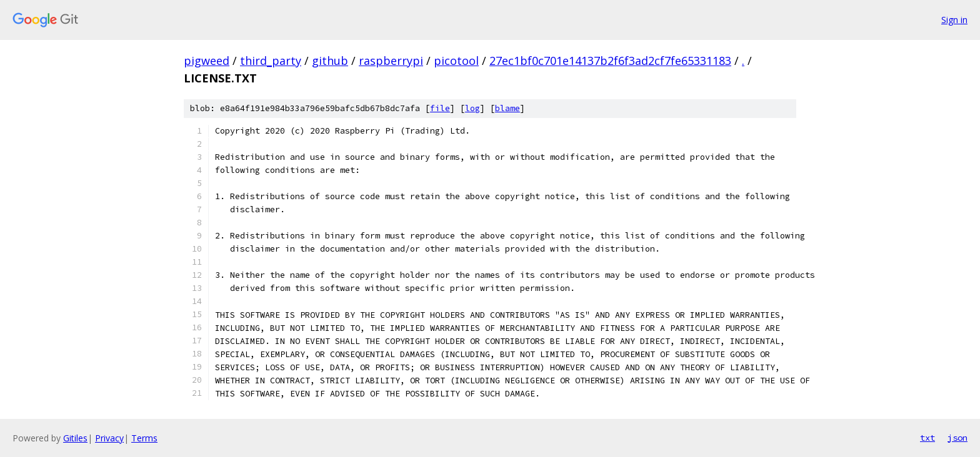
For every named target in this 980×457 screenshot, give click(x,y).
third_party (271, 61)
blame (507, 108)
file (440, 108)
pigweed (207, 61)
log (472, 108)
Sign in (954, 20)
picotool (456, 61)
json (957, 438)
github (330, 61)
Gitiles (75, 438)
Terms (144, 438)
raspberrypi (391, 61)
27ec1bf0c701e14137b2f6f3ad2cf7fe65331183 (610, 61)
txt (927, 438)
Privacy (109, 438)
